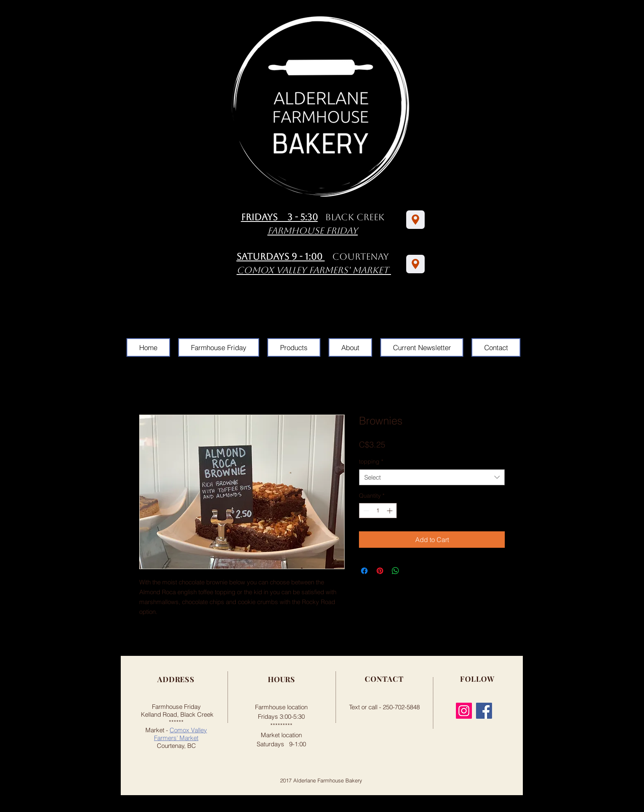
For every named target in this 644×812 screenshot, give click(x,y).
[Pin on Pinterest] (380, 571)
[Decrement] (365, 511)
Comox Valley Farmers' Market (181, 734)
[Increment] (390, 511)
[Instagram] (464, 711)
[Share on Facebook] (364, 571)
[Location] (415, 220)
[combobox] (432, 477)
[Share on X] (411, 571)
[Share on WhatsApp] (396, 571)
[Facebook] (484, 711)
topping (371, 461)
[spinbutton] (378, 511)
